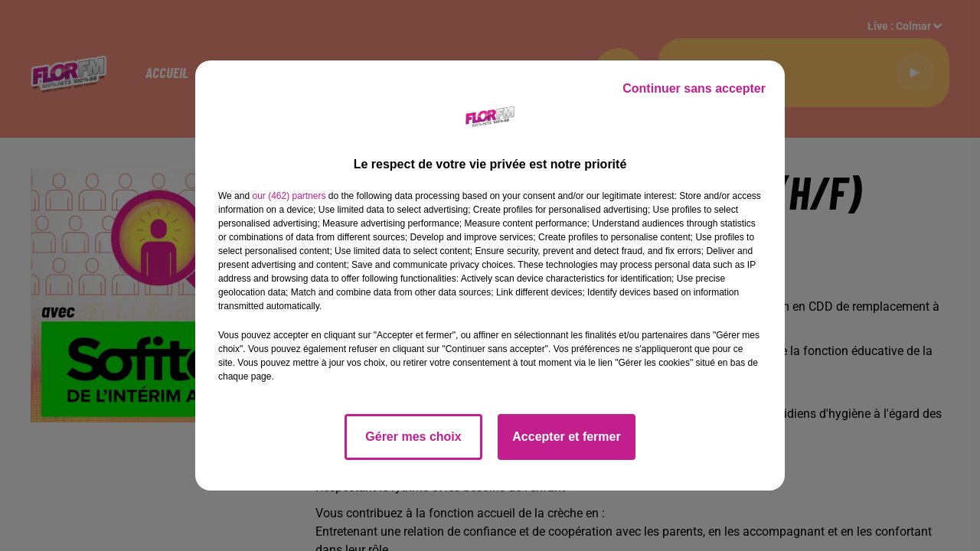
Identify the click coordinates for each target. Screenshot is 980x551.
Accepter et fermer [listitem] (566, 437)
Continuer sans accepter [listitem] (694, 88)
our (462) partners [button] (289, 196)
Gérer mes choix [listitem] (413, 437)
